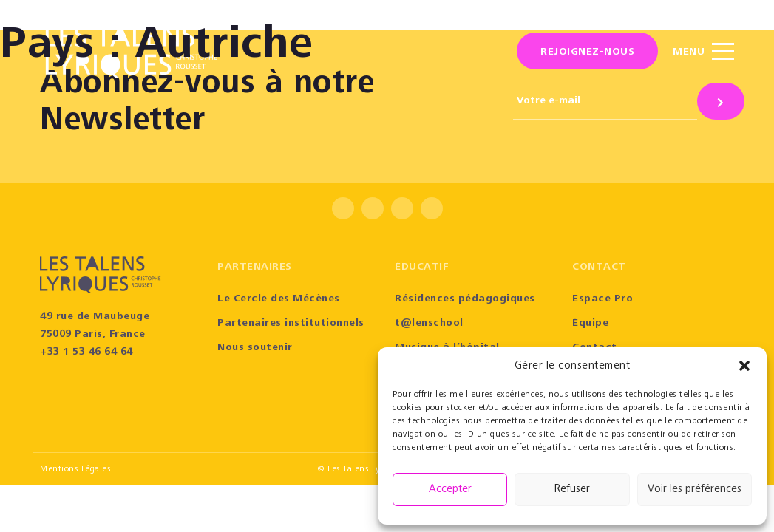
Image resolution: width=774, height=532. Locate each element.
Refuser (572, 490)
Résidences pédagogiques (465, 299)
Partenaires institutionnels (291, 324)
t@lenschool (429, 324)
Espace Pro (602, 299)
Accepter (450, 490)
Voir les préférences (695, 490)
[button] (744, 366)
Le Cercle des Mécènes (279, 299)
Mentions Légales (75, 469)
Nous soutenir (255, 348)
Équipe (590, 324)
